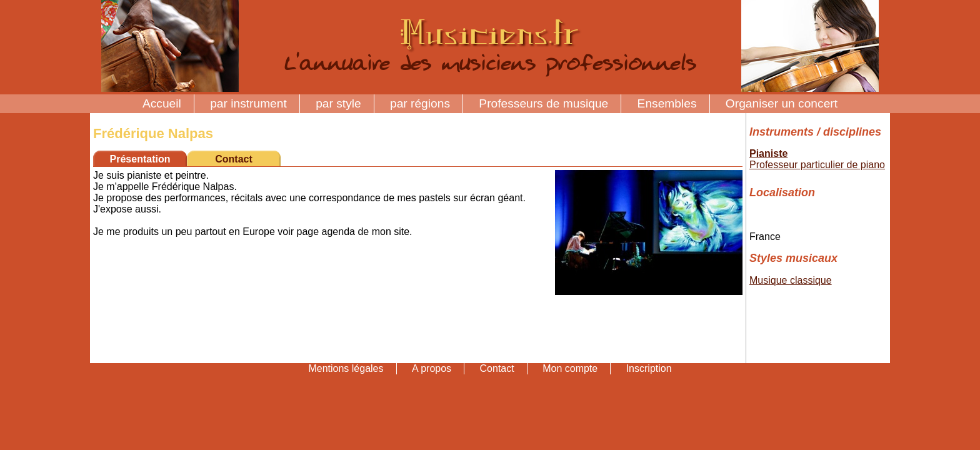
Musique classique (791, 280)
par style (338, 103)
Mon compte (570, 368)
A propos (432, 368)
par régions (420, 103)
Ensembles (667, 103)
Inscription (649, 368)
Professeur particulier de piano (817, 165)
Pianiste (768, 153)
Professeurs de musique (543, 103)
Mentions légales (346, 368)
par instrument (248, 103)
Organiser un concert (782, 103)
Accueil (162, 103)
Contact (234, 159)
